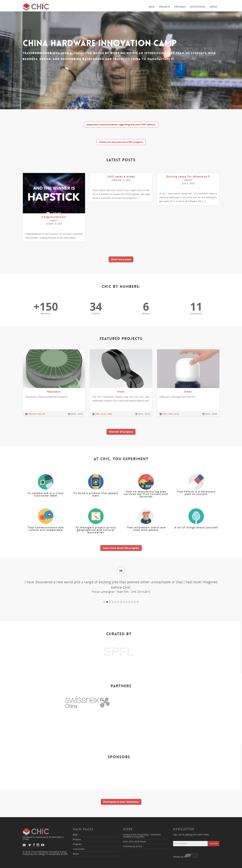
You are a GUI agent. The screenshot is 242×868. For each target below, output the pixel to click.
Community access (133, 846)
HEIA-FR (32, 414)
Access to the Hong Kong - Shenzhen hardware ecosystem (142, 836)
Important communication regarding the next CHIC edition (121, 124)
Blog (152, 7)
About (213, 7)
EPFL (98, 414)
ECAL (104, 414)
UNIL (110, 414)
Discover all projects (121, 432)
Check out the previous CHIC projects (121, 142)
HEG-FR (41, 414)
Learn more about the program (121, 548)
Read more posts (121, 259)
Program (180, 7)
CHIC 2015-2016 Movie (135, 841)
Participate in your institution (121, 802)
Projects (165, 7)
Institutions (198, 7)
